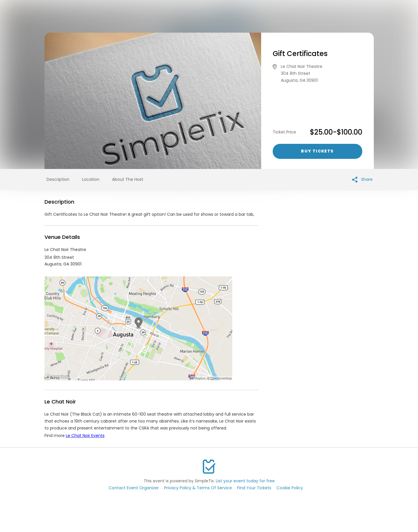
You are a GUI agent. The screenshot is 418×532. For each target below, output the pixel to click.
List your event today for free (245, 481)
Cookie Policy (290, 488)
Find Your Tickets (254, 488)
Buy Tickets (317, 151)
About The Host (128, 179)
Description (58, 179)
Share (362, 179)
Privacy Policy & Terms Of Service (198, 488)
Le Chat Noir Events (85, 436)
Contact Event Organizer (134, 488)
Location (91, 179)
